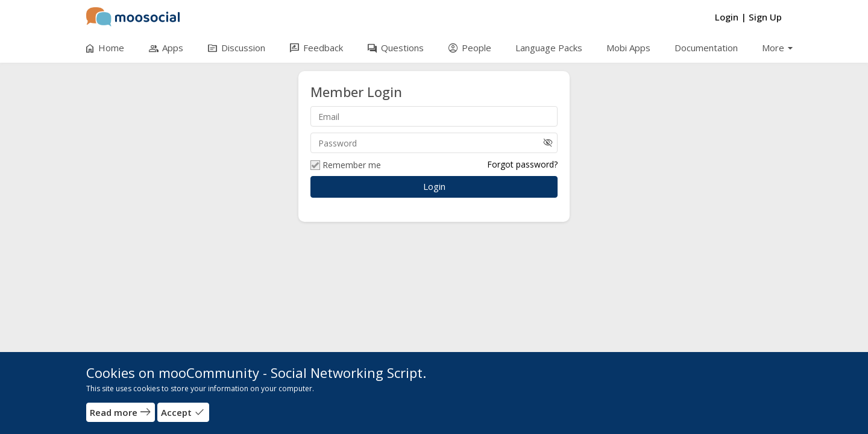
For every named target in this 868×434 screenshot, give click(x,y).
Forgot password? (522, 164)
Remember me (346, 165)
